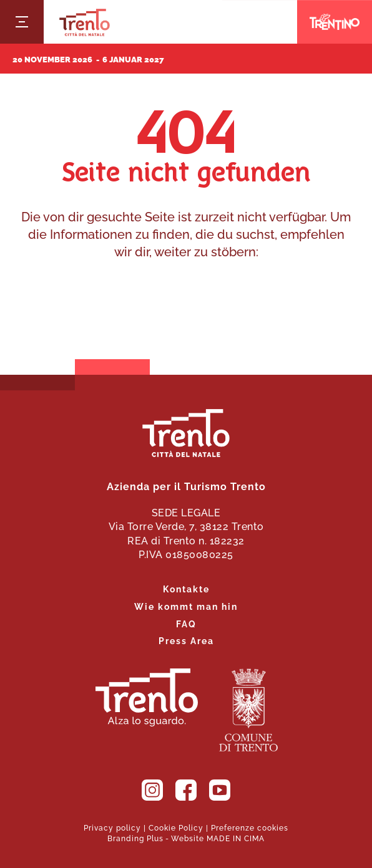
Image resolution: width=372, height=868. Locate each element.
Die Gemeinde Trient (248, 710)
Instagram (152, 790)
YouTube (220, 790)
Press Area (186, 640)
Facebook (186, 790)
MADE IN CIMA (236, 838)
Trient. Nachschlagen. (147, 697)
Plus (155, 838)
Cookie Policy (176, 827)
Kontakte (186, 588)
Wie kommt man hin (186, 606)
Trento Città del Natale (85, 22)
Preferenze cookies (250, 827)
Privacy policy (112, 827)
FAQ (186, 623)
